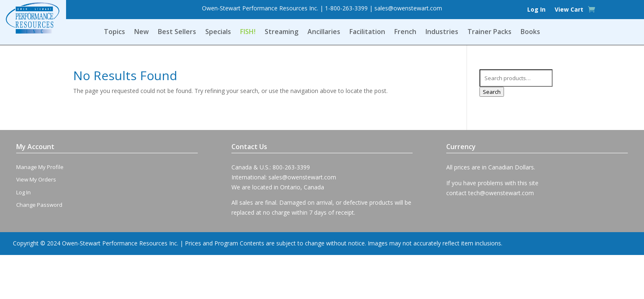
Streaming (281, 32)
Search (492, 92)
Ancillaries (324, 32)
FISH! (248, 32)
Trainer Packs (489, 32)
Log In (536, 10)
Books (530, 32)
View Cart (569, 10)
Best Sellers (177, 32)
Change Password (39, 205)
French (405, 32)
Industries (442, 32)
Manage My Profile (40, 167)
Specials (218, 32)
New (141, 32)
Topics (114, 32)
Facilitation (367, 32)
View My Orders (36, 179)
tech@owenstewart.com (501, 193)
